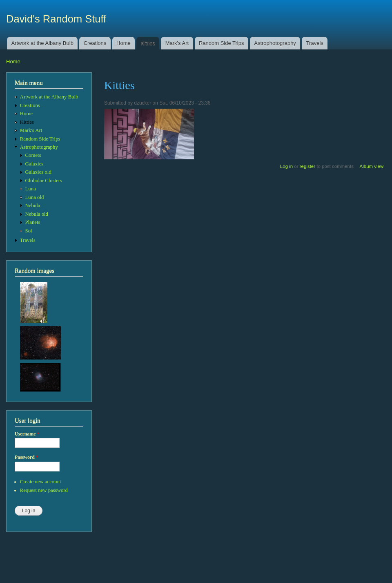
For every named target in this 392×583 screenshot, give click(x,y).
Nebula (33, 206)
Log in (286, 166)
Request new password (44, 490)
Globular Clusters (44, 181)
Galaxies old (38, 172)
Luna (31, 189)
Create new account (41, 482)
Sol (29, 231)
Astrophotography (275, 43)
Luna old (35, 197)
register (307, 166)
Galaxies (35, 164)
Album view (372, 166)
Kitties (148, 43)
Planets (33, 222)
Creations (95, 43)
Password (27, 457)
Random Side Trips (222, 43)
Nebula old (37, 214)
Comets (33, 155)
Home (124, 43)
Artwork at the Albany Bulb (42, 43)
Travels (315, 43)
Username (27, 434)
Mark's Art (177, 43)
